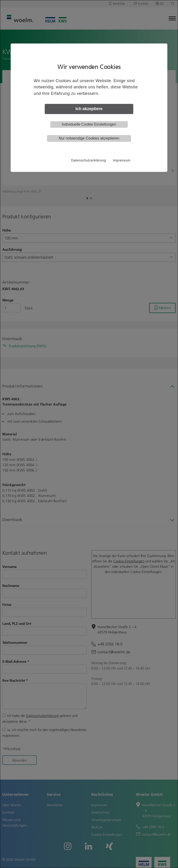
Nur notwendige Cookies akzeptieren (89, 138)
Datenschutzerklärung (89, 160)
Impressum (122, 160)
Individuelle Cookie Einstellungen (89, 124)
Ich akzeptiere (89, 109)
